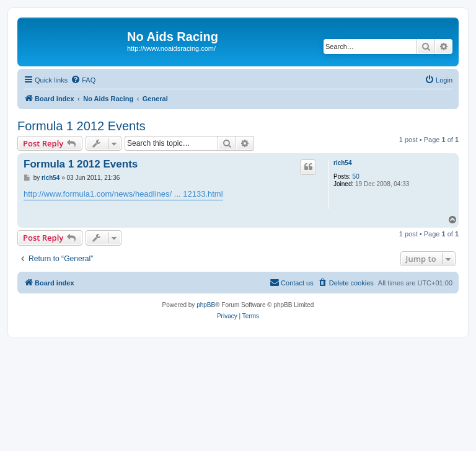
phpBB (206, 305)
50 (356, 176)
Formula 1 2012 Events (82, 126)
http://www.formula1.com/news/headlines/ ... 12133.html (123, 194)
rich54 (342, 163)
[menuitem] (83, 80)
